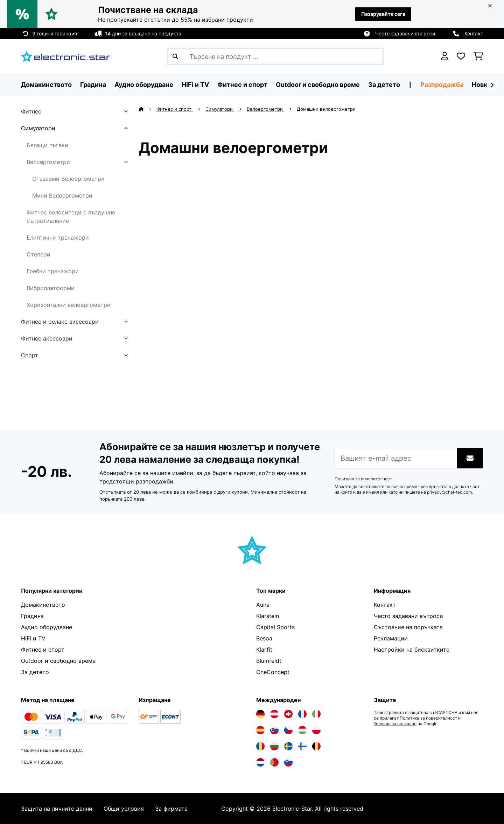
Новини (484, 85)
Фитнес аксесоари (47, 338)
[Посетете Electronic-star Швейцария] (288, 714)
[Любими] (461, 56)
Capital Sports (275, 627)
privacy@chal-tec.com (449, 492)
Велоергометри (48, 162)
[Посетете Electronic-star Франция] (302, 714)
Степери (38, 254)
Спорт (30, 355)
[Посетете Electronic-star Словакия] (274, 730)
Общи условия (124, 809)
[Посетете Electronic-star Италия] (316, 714)
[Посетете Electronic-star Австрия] (274, 714)
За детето (35, 672)
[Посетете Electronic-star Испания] (260, 730)
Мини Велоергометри (62, 195)
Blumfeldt (269, 661)
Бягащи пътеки (47, 145)
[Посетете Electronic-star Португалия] (274, 762)
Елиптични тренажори (58, 238)
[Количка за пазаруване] (478, 56)
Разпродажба (442, 85)
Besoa (264, 638)
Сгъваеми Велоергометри (68, 179)
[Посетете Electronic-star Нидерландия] (260, 762)
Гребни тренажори (53, 271)
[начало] (148, 109)
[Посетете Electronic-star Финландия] (302, 746)
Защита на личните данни (57, 809)
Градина (32, 616)
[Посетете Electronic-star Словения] (288, 762)
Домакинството (43, 605)
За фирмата (171, 809)
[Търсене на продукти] (275, 56)
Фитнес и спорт (175, 109)
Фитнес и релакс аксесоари (60, 322)
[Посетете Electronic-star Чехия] (288, 730)
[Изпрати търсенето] (175, 56)
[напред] (492, 85)
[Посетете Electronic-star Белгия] (316, 746)
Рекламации (391, 638)
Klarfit (264, 650)
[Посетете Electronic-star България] (274, 746)
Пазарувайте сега (383, 14)
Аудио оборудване (47, 627)
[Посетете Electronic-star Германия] (260, 714)
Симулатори (38, 128)
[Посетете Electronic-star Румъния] (260, 746)
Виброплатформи (51, 288)
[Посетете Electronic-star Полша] (316, 730)
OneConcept (273, 672)
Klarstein (268, 616)
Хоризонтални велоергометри (69, 305)
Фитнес (31, 111)
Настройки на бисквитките (412, 650)
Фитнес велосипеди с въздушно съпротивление (71, 217)
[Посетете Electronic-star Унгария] (302, 730)
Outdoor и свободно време (58, 661)
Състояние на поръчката (408, 627)
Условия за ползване (395, 724)
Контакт (474, 33)
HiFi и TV (33, 638)
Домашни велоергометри (327, 109)
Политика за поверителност (363, 479)
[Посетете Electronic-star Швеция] (288, 746)
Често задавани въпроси (405, 33)
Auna (263, 605)
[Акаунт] (445, 56)
